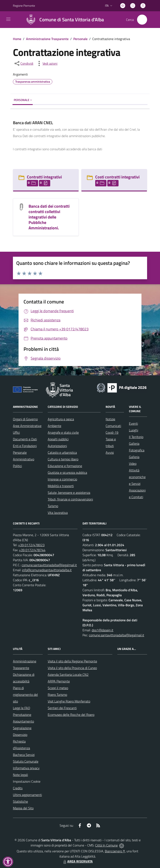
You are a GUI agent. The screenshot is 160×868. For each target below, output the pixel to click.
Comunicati (113, 426)
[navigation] (8, 19)
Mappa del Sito (23, 808)
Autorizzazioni (57, 446)
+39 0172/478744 (32, 550)
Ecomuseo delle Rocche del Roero (71, 715)
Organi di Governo (25, 419)
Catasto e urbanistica (62, 452)
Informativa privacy (26, 768)
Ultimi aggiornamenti (27, 795)
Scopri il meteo (58, 688)
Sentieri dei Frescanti (62, 708)
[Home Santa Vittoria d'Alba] (63, 20)
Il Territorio (136, 437)
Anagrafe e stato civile (63, 432)
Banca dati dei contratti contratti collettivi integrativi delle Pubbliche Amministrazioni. (49, 217)
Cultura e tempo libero (63, 459)
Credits (18, 788)
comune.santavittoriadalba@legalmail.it (49, 565)
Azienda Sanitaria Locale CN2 (68, 675)
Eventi (133, 423)
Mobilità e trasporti (61, 486)
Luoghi (134, 430)
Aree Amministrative (27, 426)
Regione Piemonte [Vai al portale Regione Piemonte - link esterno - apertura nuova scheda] (24, 6)
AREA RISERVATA (77, 861)
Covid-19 (112, 432)
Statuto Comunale (26, 761)
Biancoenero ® (115, 851)
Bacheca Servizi (24, 755)
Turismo (53, 506)
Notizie (110, 419)
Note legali (20, 775)
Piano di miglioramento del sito (25, 695)
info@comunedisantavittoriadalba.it (47, 570)
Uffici (16, 432)
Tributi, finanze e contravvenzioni (70, 499)
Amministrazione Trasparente (47, 39)
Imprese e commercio (62, 479)
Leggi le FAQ (22, 708)
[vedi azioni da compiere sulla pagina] (47, 63)
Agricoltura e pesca (61, 419)
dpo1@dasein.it (102, 630)
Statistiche (20, 801)
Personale (80, 39)
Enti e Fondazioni (25, 446)
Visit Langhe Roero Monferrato (69, 701)
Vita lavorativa (58, 513)
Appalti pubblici (58, 439)
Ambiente (54, 426)
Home (17, 39)
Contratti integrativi (44, 177)
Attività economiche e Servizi (137, 477)
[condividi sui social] (24, 63)
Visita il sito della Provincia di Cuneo (72, 668)
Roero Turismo (57, 695)
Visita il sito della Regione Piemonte (72, 661)
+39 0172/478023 (31, 545)
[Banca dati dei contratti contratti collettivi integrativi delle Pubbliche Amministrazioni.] (21, 206)
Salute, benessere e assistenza (69, 493)
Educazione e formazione (65, 466)
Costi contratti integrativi (117, 177)
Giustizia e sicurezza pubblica (67, 473)
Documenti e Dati (25, 439)
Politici (17, 466)
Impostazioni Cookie (27, 781)
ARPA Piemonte (59, 681)
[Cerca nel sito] (142, 20)
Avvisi (110, 452)
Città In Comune (106, 845)
